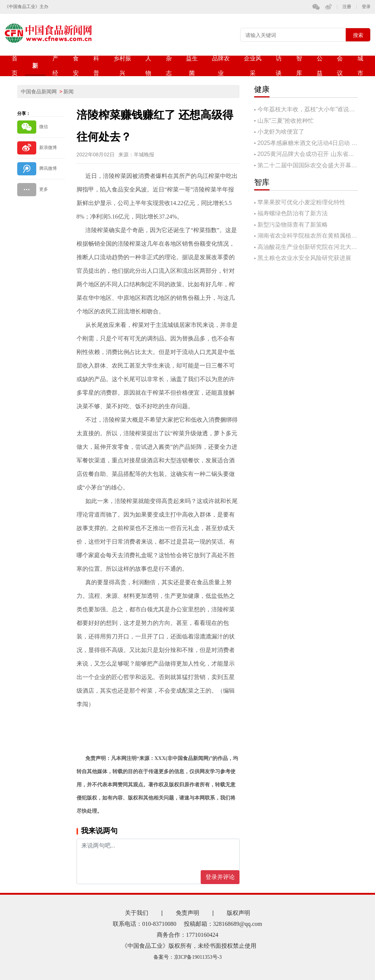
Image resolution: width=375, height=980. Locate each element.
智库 (299, 66)
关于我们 (137, 913)
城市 (360, 66)
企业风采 (253, 66)
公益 (320, 66)
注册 (347, 7)
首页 (15, 66)
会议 (340, 66)
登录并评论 (220, 877)
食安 (76, 66)
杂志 (169, 66)
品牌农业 (221, 66)
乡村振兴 (122, 66)
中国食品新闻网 (39, 92)
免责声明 (187, 913)
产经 (55, 66)
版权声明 (238, 913)
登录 (366, 7)
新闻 (35, 69)
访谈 (279, 66)
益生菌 (192, 66)
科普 (96, 66)
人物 (148, 66)
